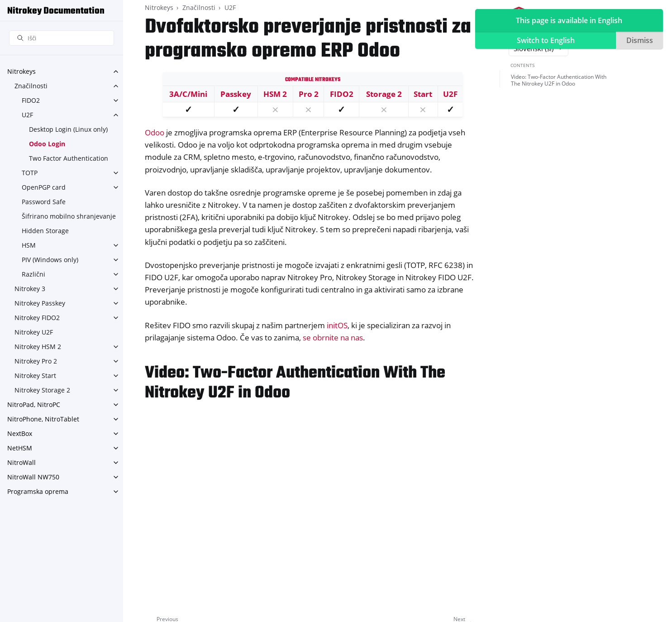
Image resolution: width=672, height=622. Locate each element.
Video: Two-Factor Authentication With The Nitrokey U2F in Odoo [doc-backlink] (295, 383)
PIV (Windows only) (50, 260)
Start (423, 94)
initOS (337, 325)
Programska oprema (38, 491)
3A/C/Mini (188, 94)
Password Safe (44, 202)
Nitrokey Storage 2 (42, 390)
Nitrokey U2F (34, 332)
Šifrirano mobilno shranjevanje (69, 216)
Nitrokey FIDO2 (37, 318)
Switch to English (546, 40)
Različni (33, 274)
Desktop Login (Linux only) (68, 129)
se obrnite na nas (333, 337)
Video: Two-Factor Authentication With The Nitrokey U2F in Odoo (559, 80)
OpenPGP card (44, 187)
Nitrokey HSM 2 (38, 347)
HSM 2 (275, 94)
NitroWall (21, 462)
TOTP (30, 173)
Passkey (236, 94)
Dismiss (640, 40)
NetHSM (20, 448)
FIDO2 (31, 100)
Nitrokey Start (35, 376)
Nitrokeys (21, 71)
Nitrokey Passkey (40, 303)
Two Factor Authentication (69, 158)
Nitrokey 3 (30, 289)
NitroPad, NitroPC (34, 404)
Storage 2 (384, 94)
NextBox (20, 433)
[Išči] (62, 38)
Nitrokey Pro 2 (36, 361)
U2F (27, 115)
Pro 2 (309, 94)
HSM (29, 245)
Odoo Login (47, 144)
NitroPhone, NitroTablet (43, 419)
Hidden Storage (45, 231)
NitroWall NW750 (33, 477)
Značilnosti (31, 86)
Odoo (155, 132)
